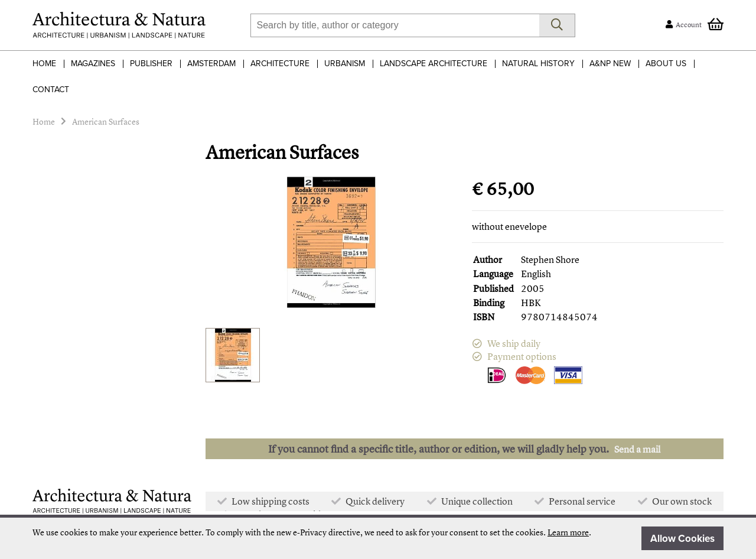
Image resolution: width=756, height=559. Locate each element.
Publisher (151, 64)
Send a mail (637, 449)
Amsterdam (211, 64)
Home (44, 64)
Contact (51, 90)
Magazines (93, 64)
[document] (378, 538)
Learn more (568, 532)
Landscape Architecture (434, 64)
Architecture (280, 64)
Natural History (538, 64)
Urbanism (345, 64)
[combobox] (395, 25)
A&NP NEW (610, 64)
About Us (666, 64)
